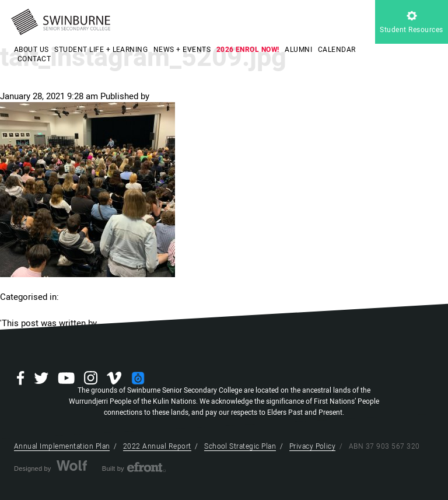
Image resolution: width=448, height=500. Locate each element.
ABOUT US (32, 50)
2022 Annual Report (157, 446)
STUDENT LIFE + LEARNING (101, 50)
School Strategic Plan (240, 446)
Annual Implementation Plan (62, 446)
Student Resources (411, 23)
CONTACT (34, 59)
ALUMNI (298, 50)
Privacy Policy (313, 446)
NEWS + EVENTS (182, 50)
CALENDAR (337, 50)
